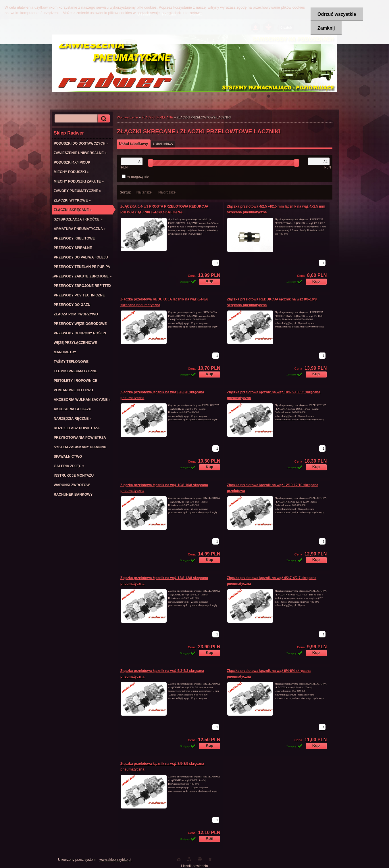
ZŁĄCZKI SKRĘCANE (157, 117)
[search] (103, 119)
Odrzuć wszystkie (336, 14)
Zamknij (326, 28)
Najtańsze (144, 192)
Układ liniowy (163, 144)
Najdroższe (167, 192)
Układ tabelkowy (134, 144)
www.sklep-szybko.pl (115, 860)
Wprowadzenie (127, 117)
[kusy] (216, 263)
